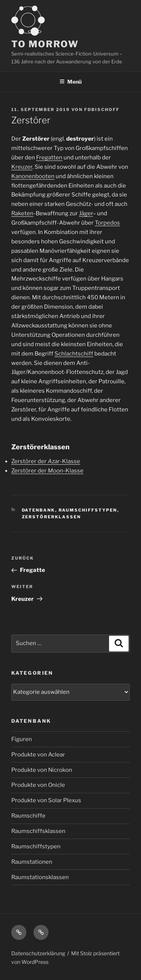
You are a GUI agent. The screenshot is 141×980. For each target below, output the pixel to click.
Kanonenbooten (33, 176)
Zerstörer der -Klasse (46, 461)
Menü (70, 82)
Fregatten (49, 158)
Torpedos (107, 223)
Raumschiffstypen (88, 510)
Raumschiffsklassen (38, 831)
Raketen (22, 213)
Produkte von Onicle (38, 785)
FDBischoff (102, 110)
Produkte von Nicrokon (42, 770)
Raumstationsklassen (40, 877)
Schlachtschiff (74, 354)
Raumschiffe (28, 816)
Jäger (86, 213)
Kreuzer (22, 167)
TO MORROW (45, 44)
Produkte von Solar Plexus (46, 800)
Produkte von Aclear (38, 755)
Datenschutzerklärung (38, 953)
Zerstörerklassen (52, 517)
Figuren (22, 739)
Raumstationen (32, 862)
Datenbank (39, 510)
